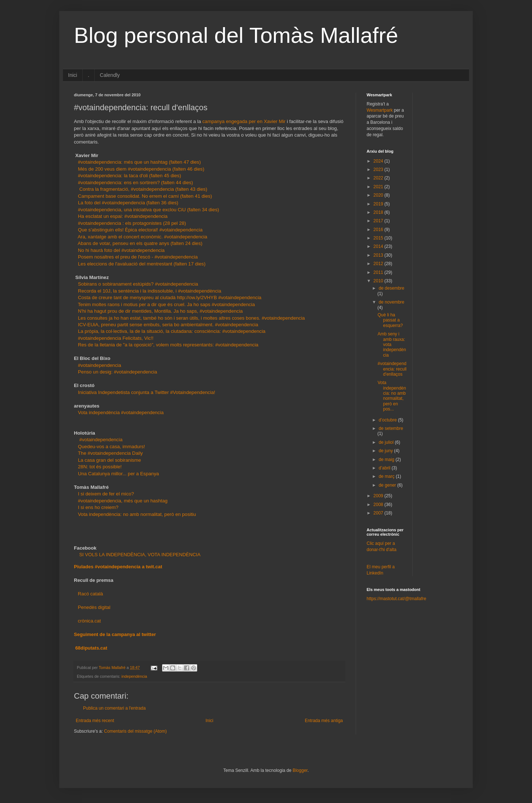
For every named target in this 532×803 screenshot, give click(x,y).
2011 (379, 272)
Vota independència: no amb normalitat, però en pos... (392, 396)
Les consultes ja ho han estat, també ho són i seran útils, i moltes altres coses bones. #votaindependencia (191, 318)
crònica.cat (89, 621)
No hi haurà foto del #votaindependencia (121, 250)
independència (134, 676)
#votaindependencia (100, 365)
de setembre (391, 428)
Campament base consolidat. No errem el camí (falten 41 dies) (145, 196)
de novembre (391, 302)
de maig (387, 460)
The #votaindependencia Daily (110, 453)
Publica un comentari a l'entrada (114, 708)
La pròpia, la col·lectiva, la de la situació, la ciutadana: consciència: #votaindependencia (172, 331)
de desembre (391, 288)
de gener (388, 485)
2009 (379, 496)
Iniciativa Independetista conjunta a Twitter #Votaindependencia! (147, 392)
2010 (379, 281)
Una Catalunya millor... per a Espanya (118, 474)
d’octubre (388, 420)
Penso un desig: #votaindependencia (117, 372)
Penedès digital (94, 607)
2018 (379, 212)
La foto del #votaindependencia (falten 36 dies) (128, 203)
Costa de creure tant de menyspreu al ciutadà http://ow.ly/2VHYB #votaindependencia (170, 298)
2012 (379, 264)
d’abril (385, 468)
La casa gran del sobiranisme (109, 460)
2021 (379, 187)
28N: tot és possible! (100, 467)
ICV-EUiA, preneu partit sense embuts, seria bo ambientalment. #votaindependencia (168, 325)
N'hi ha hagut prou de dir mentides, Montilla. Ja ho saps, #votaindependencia (160, 311)
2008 (379, 505)
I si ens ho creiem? (98, 507)
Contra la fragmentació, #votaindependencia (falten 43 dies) (143, 189)
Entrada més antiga (324, 721)
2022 (379, 178)
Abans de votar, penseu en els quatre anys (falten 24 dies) (140, 243)
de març (387, 476)
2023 (379, 170)
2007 (379, 513)
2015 (379, 238)
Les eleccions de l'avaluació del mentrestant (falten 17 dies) (142, 264)
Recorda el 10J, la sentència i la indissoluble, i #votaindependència (150, 291)
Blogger (300, 770)
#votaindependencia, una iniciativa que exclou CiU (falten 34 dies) (149, 210)
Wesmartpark (380, 110)
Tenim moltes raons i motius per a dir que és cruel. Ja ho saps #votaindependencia (166, 304)
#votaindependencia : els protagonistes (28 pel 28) (132, 223)
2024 (379, 161)
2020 (379, 195)
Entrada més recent (95, 721)
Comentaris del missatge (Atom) (135, 731)
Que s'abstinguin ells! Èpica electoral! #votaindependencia (140, 230)
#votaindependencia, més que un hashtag (123, 501)
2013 (379, 255)
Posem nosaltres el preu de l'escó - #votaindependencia (138, 257)
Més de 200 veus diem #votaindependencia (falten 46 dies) (141, 169)
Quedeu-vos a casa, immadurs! (111, 447)
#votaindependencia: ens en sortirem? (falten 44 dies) (136, 183)
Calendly (110, 75)
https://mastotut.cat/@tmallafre (396, 599)
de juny (386, 451)
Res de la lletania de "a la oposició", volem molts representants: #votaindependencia (168, 345)
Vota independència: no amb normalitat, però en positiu (137, 514)
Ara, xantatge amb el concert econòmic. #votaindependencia (142, 237)
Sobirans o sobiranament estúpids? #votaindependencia (138, 284)
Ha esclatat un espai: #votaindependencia (123, 216)
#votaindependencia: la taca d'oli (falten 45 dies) (130, 176)
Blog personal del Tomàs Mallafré (236, 35)
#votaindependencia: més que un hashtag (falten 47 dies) (139, 162)
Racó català (91, 594)
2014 (379, 246)
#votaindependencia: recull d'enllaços (392, 369)
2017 (379, 221)
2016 (379, 230)
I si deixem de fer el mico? (106, 494)
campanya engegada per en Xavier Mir (244, 121)
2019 (379, 204)
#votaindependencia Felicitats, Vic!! (116, 338)
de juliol (387, 442)
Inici (73, 75)
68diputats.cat (91, 648)
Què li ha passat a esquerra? (390, 320)
